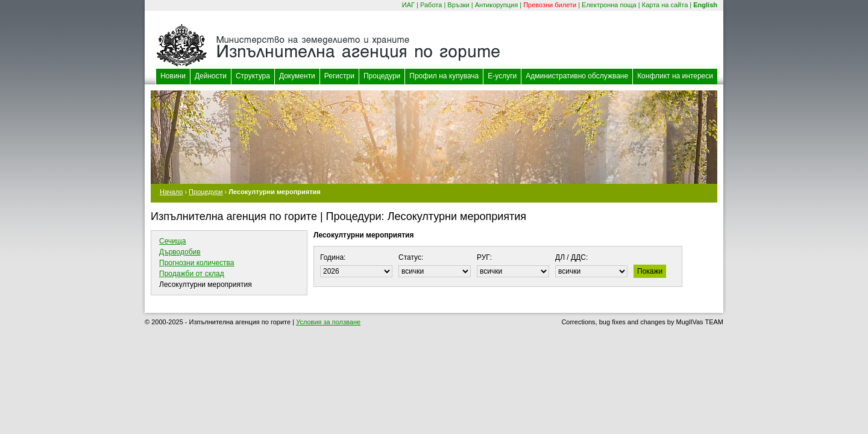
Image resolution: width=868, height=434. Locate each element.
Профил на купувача (444, 76)
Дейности (211, 76)
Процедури (382, 76)
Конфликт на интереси (675, 76)
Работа (431, 5)
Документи (297, 76)
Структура (253, 76)
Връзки (458, 5)
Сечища (172, 241)
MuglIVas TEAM (700, 322)
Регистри (339, 76)
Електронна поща (609, 5)
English (705, 5)
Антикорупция (497, 5)
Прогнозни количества (197, 263)
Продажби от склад (192, 274)
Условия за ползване (328, 322)
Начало (171, 192)
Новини (173, 76)
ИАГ (408, 5)
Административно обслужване (577, 76)
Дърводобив (180, 252)
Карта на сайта (665, 5)
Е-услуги (502, 76)
